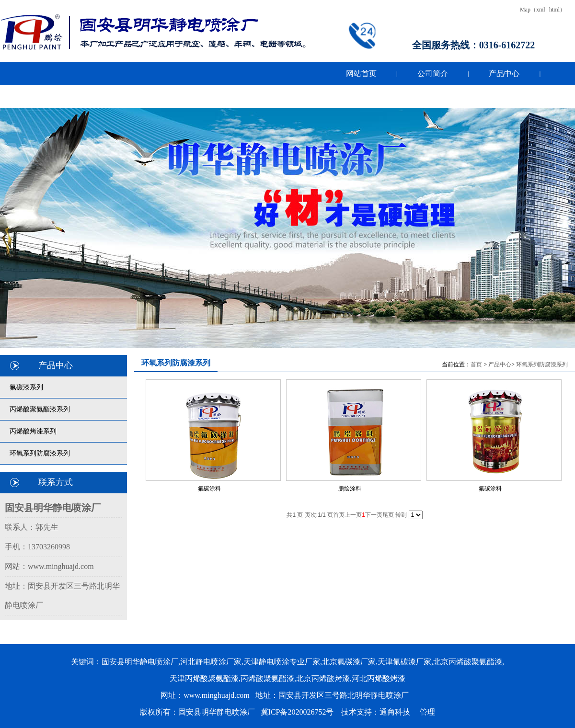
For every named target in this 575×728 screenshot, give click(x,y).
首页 (476, 364)
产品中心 (500, 364)
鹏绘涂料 (350, 489)
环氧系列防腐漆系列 (542, 364)
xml (541, 10)
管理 (427, 712)
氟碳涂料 (209, 489)
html (554, 10)
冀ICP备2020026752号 (297, 712)
